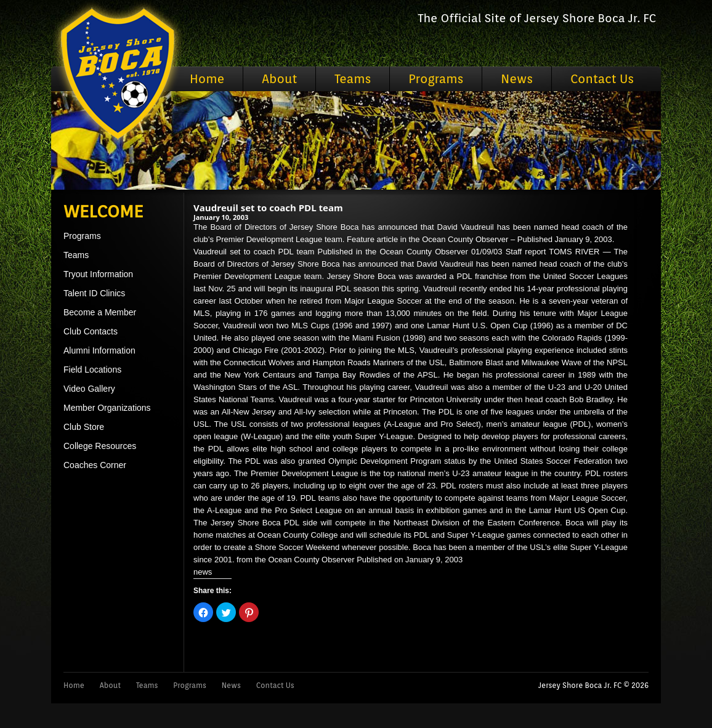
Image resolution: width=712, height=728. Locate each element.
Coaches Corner (95, 465)
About (279, 79)
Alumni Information (99, 350)
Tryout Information (98, 274)
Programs (436, 79)
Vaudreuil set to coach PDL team (268, 208)
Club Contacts (91, 331)
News (517, 79)
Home (207, 79)
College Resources (100, 446)
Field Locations (92, 370)
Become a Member (100, 312)
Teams (353, 79)
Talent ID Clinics (94, 293)
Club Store (84, 427)
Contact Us (602, 79)
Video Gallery (89, 389)
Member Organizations (107, 408)
